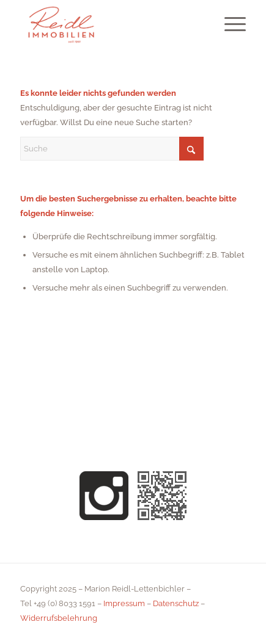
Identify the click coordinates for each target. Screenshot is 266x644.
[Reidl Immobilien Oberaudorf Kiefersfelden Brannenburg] (111, 24)
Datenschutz (176, 603)
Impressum (124, 603)
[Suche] (112, 149)
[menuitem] (229, 24)
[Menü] (229, 24)
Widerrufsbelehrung (59, 618)
